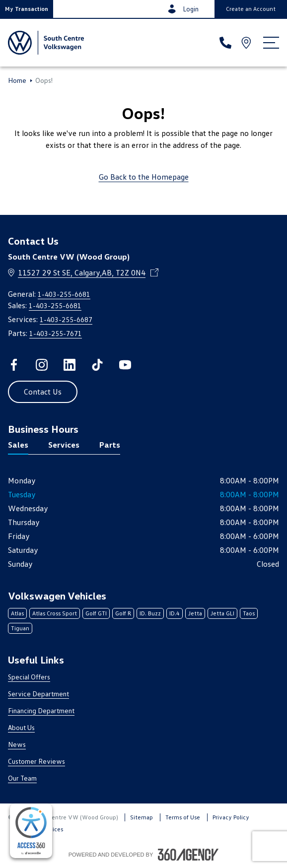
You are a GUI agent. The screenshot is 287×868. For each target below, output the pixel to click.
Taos (249, 613)
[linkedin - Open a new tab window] (70, 365)
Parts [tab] (110, 445)
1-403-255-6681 (64, 294)
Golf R (123, 613)
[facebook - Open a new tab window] (14, 365)
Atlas (17, 613)
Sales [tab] (18, 445)
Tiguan (20, 628)
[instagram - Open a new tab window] (42, 365)
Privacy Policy (231, 817)
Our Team (22, 778)
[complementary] (31, 831)
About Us (21, 727)
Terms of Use (183, 817)
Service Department (38, 694)
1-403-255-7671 (56, 333)
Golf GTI (96, 613)
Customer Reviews (36, 761)
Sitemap (142, 817)
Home (17, 80)
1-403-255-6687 (66, 319)
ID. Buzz (150, 613)
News (17, 744)
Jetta (195, 613)
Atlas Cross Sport (55, 613)
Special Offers (29, 677)
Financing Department (41, 710)
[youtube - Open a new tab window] (125, 365)
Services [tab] (64, 445)
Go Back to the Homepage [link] (144, 177)
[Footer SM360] (188, 855)
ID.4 (175, 613)
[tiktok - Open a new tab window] (97, 365)
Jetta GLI (222, 613)
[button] (27, 9)
